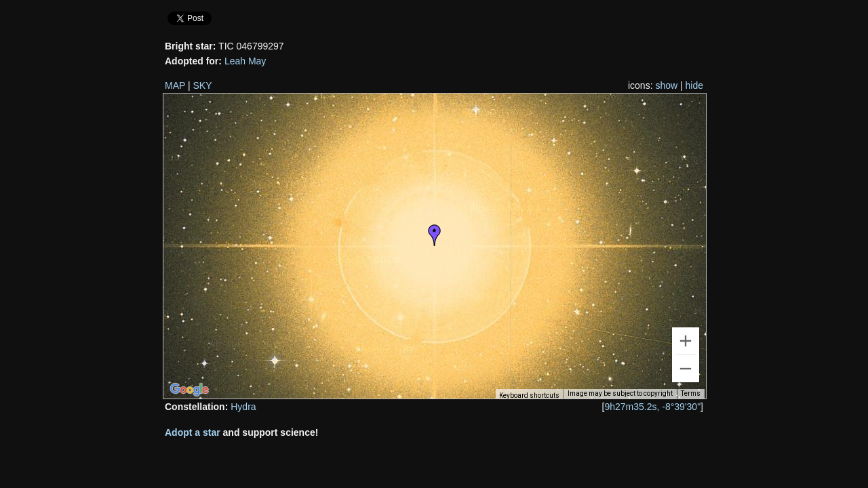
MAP (175, 85)
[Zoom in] (686, 341)
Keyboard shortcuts (529, 395)
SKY (203, 85)
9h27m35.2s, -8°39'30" (652, 407)
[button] (435, 235)
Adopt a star (193, 432)
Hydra (243, 407)
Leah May (245, 61)
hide (694, 85)
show (666, 85)
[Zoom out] (686, 369)
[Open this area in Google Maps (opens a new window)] (189, 390)
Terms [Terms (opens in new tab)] (691, 393)
